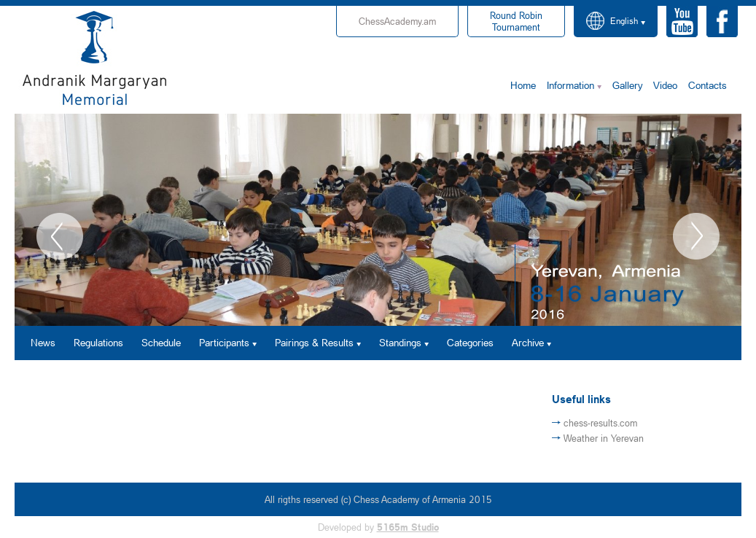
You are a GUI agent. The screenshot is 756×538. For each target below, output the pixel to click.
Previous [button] (60, 236)
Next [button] (696, 236)
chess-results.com (600, 423)
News (43, 342)
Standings (400, 342)
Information (570, 85)
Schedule (161, 342)
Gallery (627, 85)
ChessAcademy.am (397, 21)
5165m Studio (408, 527)
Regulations (98, 342)
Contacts (708, 85)
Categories (470, 342)
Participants (224, 342)
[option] (378, 220)
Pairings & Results (314, 342)
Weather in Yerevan (604, 438)
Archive (528, 342)
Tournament (516, 21)
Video (665, 85)
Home (523, 85)
